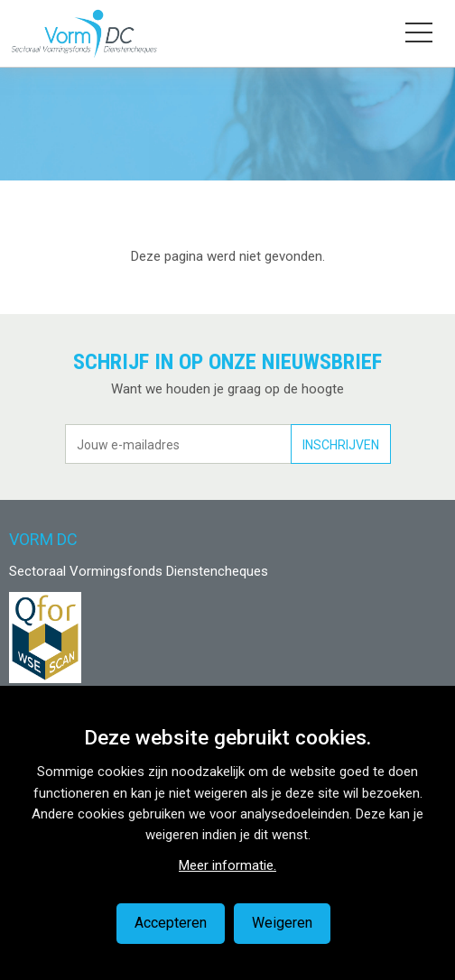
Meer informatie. (227, 865)
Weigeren (282, 923)
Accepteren (171, 923)
